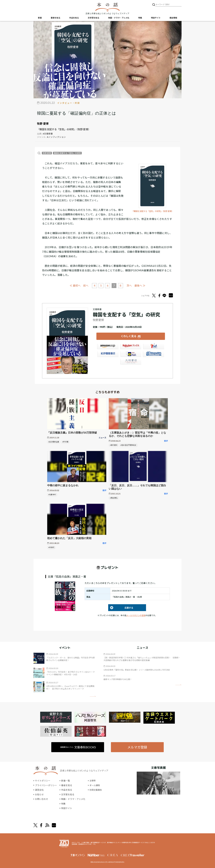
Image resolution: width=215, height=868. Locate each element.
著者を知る (56, 18)
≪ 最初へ (75, 285)
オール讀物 (95, 785)
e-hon (131, 355)
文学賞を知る (94, 18)
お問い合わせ (42, 799)
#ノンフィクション (56, 137)
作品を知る (74, 18)
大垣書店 (131, 362)
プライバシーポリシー (46, 785)
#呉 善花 (51, 547)
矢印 (93, 696)
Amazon (108, 347)
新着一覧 (66, 781)
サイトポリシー (43, 781)
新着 (40, 18)
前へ (86, 286)
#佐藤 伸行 (52, 495)
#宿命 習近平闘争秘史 (128, 445)
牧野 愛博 (43, 124)
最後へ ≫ (140, 285)
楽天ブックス (131, 347)
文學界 (93, 781)
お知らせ (39, 794)
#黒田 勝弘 (114, 498)
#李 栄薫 (65, 442)
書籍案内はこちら (78, 747)
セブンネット (154, 347)
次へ (129, 286)
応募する (121, 608)
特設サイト (156, 18)
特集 (140, 18)
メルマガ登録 (137, 747)
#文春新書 (48, 134)
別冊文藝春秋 (96, 790)
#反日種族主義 (54, 442)
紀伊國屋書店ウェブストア (108, 355)
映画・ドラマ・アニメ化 (119, 18)
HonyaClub (154, 355)
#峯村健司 (114, 445)
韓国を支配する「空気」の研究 (67, 153)
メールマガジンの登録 (136, 615)
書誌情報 (173, 18)
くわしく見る (129, 336)
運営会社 (39, 790)
